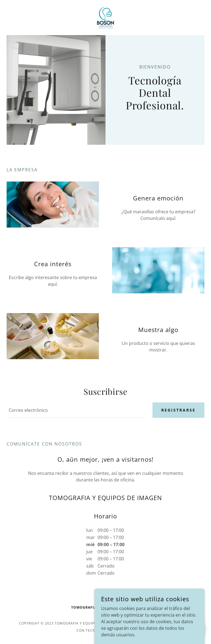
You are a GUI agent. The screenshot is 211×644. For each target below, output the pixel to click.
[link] (105, 18)
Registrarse (178, 410)
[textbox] (76, 410)
